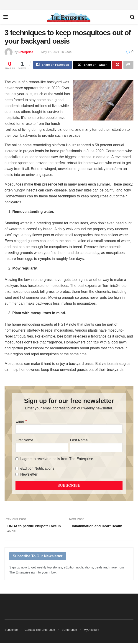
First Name (24, 441)
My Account (91, 631)
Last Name (79, 441)
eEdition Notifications (37, 469)
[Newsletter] (17, 475)
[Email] (69, 429)
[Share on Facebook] (52, 65)
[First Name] (42, 448)
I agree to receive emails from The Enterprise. (57, 459)
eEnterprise (69, 631)
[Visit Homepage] (69, 17)
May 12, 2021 (50, 52)
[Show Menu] (6, 17)
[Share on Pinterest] (117, 65)
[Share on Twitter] (92, 65)
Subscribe (11, 631)
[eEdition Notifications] (17, 469)
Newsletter (29, 475)
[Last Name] (96, 448)
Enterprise (26, 52)
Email (20, 422)
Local (69, 52)
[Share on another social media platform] (128, 65)
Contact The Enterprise (40, 631)
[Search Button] (132, 17)
